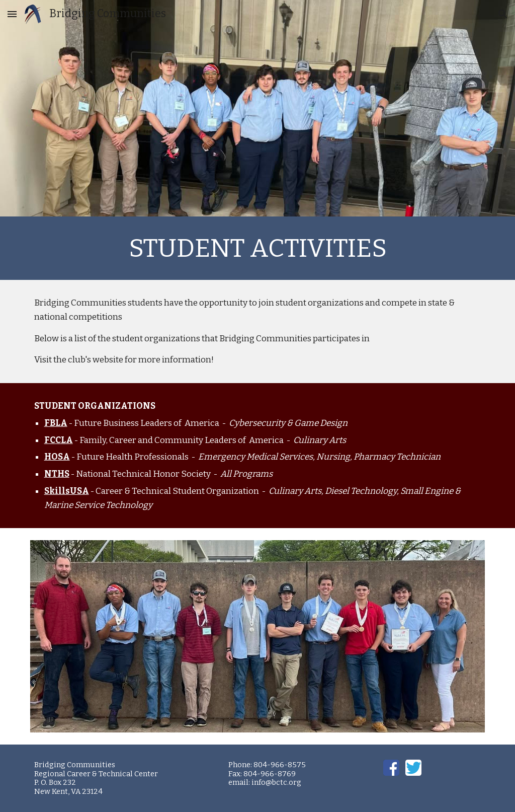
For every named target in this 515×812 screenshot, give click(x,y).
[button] (12, 14)
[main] (258, 248)
